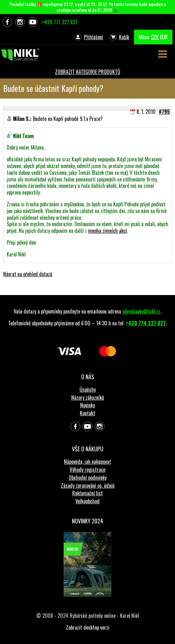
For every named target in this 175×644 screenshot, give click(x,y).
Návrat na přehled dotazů (28, 274)
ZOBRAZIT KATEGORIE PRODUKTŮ (88, 72)
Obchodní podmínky (88, 477)
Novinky (87, 405)
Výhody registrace (87, 470)
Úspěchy (88, 389)
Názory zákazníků (88, 397)
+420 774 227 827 (146, 323)
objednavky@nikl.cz (141, 311)
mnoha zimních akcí (108, 231)
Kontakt (87, 413)
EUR (164, 37)
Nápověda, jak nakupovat (87, 462)
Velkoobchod (87, 501)
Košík (124, 37)
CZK (155, 37)
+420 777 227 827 (60, 22)
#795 (164, 112)
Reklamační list (87, 493)
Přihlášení (94, 37)
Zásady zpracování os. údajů (88, 485)
